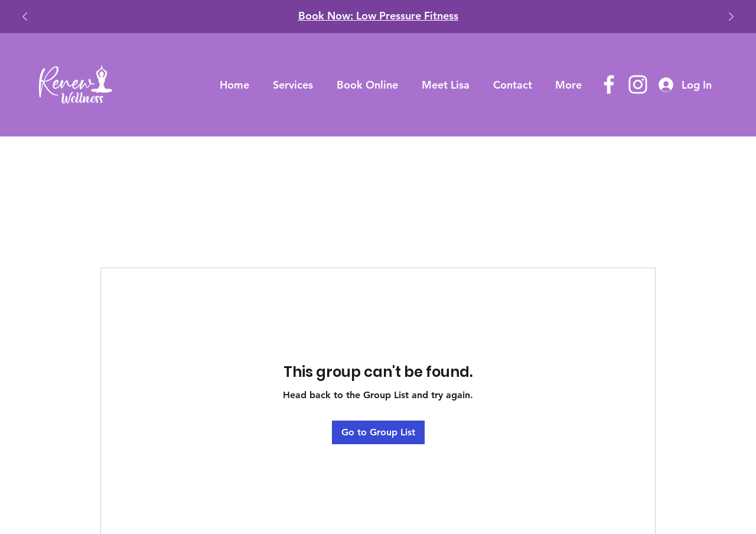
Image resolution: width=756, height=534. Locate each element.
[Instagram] (638, 84)
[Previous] (25, 17)
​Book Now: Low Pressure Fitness (378, 16)
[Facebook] (609, 84)
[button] (293, 85)
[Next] (731, 17)
